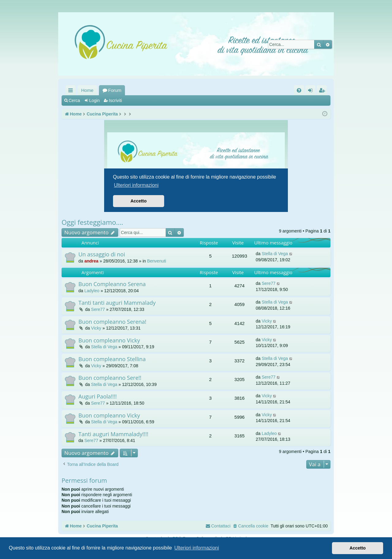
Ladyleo (92, 291)
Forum (115, 90)
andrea (91, 261)
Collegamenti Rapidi (72, 91)
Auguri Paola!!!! (98, 396)
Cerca (74, 100)
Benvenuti (156, 261)
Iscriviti (115, 100)
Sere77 (268, 283)
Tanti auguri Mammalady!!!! (113, 434)
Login (94, 100)
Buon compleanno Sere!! (110, 378)
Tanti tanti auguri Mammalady (117, 303)
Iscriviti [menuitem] (323, 91)
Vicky (96, 328)
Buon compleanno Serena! (112, 322)
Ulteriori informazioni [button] (197, 548)
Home (87, 90)
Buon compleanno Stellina (112, 359)
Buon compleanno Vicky (109, 340)
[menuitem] (299, 90)
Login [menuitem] (312, 91)
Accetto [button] (358, 548)
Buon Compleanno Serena (112, 284)
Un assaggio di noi (102, 254)
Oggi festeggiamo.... (92, 222)
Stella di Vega (275, 254)
